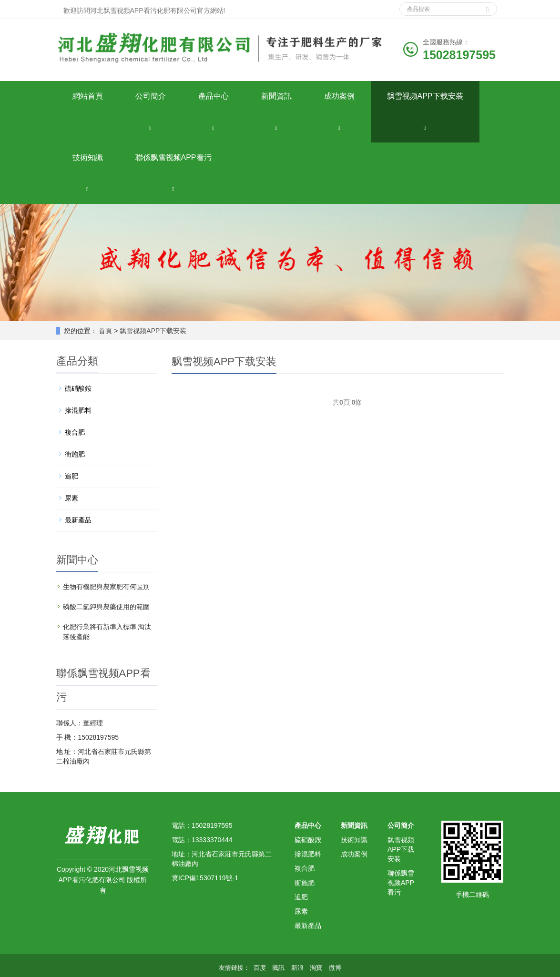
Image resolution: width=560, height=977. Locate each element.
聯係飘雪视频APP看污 (173, 158)
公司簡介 (151, 96)
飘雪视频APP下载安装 (425, 96)
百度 (260, 968)
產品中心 (214, 96)
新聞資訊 (276, 96)
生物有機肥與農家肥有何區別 (106, 587)
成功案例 (339, 96)
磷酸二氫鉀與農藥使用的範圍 (106, 607)
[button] (151, 127)
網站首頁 (88, 96)
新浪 (297, 968)
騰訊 (278, 968)
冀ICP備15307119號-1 (205, 878)
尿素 (71, 498)
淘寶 (316, 968)
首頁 (105, 331)
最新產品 (78, 520)
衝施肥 (75, 454)
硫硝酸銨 (78, 388)
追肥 (71, 476)
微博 (335, 968)
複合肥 (75, 432)
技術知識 (88, 158)
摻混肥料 (78, 410)
